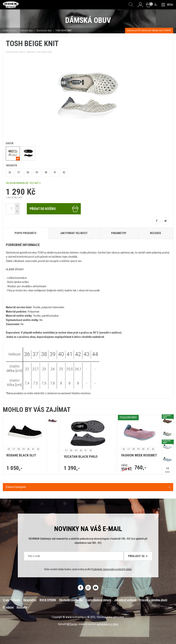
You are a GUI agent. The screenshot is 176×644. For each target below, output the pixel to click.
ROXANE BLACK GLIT (21, 455)
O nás (6, 600)
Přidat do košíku (54, 209)
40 (46, 172)
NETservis (72, 624)
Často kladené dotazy (98, 600)
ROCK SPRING (48, 600)
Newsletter (30, 600)
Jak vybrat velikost (125, 600)
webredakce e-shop (107, 624)
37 (19, 172)
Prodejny (8, 607)
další (167, 470)
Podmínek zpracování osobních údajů (111, 569)
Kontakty (22, 607)
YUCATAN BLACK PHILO (81, 457)
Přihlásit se (138, 556)
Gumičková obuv (44, 31)
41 (55, 172)
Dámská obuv (27, 31)
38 (28, 172)
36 (10, 172)
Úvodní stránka (10, 31)
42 (64, 172)
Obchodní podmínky (71, 600)
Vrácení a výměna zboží (153, 600)
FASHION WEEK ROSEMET (139, 455)
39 (37, 172)
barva (10, 143)
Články (16, 600)
